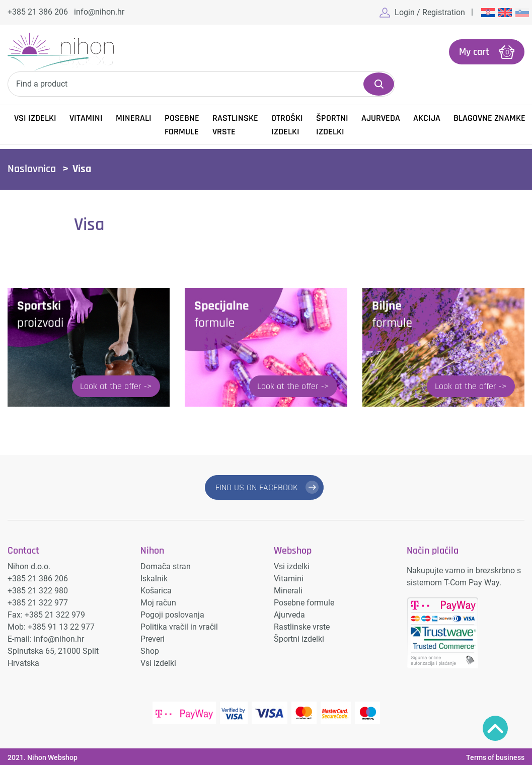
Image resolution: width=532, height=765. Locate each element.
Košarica (156, 591)
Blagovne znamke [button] (489, 118)
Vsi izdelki (158, 663)
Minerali (134, 118)
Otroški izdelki (287, 125)
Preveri (153, 639)
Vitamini (86, 118)
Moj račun (158, 603)
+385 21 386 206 (38, 12)
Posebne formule (182, 125)
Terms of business (495, 757)
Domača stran (166, 566)
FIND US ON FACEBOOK (257, 487)
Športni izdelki (332, 125)
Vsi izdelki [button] (35, 118)
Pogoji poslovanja (172, 615)
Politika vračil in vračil (179, 627)
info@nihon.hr (99, 12)
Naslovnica (32, 169)
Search (379, 84)
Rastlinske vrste (235, 125)
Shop (150, 651)
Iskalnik (154, 579)
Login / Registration (430, 12)
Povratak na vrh (495, 728)
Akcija (427, 118)
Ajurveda (381, 118)
